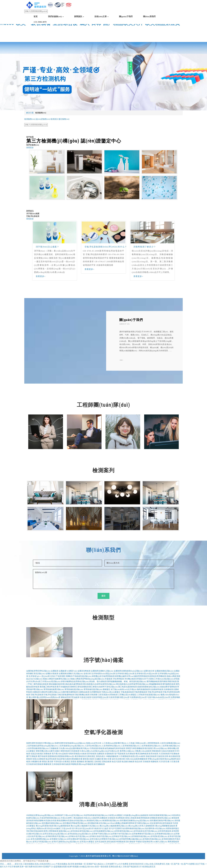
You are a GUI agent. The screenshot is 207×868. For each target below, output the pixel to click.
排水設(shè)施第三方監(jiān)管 (59, 828)
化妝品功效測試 (37, 754)
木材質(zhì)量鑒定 (115, 815)
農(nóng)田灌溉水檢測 (45, 826)
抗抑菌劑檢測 (95, 692)
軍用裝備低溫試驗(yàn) (74, 689)
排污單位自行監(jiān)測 (81, 828)
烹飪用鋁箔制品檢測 (35, 831)
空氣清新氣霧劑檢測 (66, 695)
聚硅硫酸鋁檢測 (55, 684)
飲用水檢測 (153, 754)
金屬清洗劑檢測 (84, 671)
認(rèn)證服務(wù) (43, 119)
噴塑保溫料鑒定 (173, 828)
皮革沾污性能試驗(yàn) (42, 842)
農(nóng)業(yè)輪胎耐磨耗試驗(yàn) (114, 826)
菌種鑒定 (107, 689)
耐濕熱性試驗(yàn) (95, 821)
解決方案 (30, 113)
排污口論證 (104, 828)
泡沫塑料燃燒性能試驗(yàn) (133, 828)
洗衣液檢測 (130, 754)
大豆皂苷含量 (164, 762)
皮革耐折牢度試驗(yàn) (121, 836)
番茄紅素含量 (48, 762)
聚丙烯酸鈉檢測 (153, 681)
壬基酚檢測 (54, 748)
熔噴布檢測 (65, 751)
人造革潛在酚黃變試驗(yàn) (37, 748)
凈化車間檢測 (118, 679)
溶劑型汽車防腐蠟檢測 (135, 748)
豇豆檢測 (30, 764)
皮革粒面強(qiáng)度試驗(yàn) (79, 834)
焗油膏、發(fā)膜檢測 (98, 681)
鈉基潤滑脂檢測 (143, 818)
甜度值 (73, 762)
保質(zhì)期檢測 (39, 759)
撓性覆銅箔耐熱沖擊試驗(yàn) (162, 821)
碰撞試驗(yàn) (64, 831)
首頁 (36, 16)
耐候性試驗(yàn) (164, 818)
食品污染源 (116, 762)
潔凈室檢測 (91, 754)
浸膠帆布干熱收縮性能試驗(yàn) (78, 676)
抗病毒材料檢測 (157, 689)
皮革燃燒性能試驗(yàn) (141, 836)
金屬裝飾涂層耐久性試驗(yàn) (71, 674)
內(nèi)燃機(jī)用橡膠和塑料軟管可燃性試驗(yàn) (130, 823)
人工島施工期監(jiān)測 (136, 743)
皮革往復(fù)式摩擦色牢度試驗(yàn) (104, 839)
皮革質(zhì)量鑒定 (87, 842)
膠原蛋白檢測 (88, 759)
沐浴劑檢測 (120, 818)
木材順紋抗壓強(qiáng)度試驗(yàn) (40, 815)
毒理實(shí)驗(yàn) (127, 751)
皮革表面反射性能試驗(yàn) (82, 831)
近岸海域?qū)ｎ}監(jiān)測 (39, 676)
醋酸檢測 (144, 759)
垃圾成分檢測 (85, 697)
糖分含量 (108, 759)
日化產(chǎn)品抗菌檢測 (34, 122)
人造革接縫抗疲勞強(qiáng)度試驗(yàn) (42, 746)
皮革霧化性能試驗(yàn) (152, 839)
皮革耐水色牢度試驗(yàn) (79, 836)
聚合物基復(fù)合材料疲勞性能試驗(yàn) (132, 684)
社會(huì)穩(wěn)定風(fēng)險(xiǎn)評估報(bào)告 (100, 751)
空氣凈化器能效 (50, 695)
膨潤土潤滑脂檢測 (51, 831)
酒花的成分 (100, 756)
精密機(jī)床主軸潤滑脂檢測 (103, 676)
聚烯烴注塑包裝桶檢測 (79, 687)
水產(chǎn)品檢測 (132, 759)
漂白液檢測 (130, 842)
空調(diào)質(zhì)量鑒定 (111, 692)
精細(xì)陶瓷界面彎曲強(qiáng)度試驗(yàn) (87, 679)
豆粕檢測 (146, 762)
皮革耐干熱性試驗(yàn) (101, 834)
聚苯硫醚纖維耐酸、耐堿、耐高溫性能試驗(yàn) (127, 681)
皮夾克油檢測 (100, 842)
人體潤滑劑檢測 (153, 743)
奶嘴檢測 (154, 818)
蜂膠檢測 (75, 764)
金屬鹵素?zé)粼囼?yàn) (68, 671)
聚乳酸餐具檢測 (169, 684)
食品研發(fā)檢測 (64, 759)
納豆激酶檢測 (99, 764)
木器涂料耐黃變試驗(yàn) (50, 818)
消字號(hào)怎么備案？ (47, 247)
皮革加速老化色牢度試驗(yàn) (145, 831)
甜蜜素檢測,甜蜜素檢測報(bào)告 (61, 756)
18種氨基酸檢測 (112, 756)
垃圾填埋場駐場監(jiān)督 (119, 697)
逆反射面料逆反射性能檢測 (161, 823)
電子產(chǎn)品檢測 (60, 754)
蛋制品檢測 (107, 762)
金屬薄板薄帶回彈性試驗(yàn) (38, 671)
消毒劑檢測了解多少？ (145, 247)
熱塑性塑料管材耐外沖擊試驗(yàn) (40, 743)
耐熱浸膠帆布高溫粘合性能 (45, 821)
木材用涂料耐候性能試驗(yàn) (96, 815)
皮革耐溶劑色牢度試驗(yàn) (57, 836)
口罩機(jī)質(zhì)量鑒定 (127, 695)
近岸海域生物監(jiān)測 (125, 674)
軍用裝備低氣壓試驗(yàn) (54, 689)
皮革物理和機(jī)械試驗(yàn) (131, 839)
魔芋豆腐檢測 (32, 756)
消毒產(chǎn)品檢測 (143, 751)
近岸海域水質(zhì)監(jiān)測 (146, 674)
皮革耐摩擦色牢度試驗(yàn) (143, 834)
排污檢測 (95, 828)
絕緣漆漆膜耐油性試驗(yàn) (149, 687)
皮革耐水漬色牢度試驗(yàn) (100, 836)
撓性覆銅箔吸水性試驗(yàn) (99, 823)
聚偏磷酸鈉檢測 (156, 684)
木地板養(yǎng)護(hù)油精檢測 (136, 815)
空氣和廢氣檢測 (141, 692)
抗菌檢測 (36, 692)
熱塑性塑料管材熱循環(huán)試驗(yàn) (70, 743)
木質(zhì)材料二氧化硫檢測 (72, 818)
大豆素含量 (175, 762)
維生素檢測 (173, 756)
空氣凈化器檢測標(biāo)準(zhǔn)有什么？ (106, 247)
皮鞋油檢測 (111, 842)
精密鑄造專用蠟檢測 (158, 676)
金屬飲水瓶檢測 (52, 674)
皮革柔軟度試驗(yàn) (159, 836)
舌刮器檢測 (75, 751)
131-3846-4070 (40, 22)
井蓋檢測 (109, 679)
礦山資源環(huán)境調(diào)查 (48, 697)
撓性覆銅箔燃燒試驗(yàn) (52, 823)
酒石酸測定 (89, 762)
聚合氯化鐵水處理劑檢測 (72, 684)
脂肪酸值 (80, 762)
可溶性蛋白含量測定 (62, 762)
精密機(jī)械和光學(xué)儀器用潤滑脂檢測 (132, 676)
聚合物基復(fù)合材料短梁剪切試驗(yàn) (99, 684)
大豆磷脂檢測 (124, 756)
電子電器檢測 (120, 754)
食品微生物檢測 (128, 762)
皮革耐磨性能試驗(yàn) (164, 834)
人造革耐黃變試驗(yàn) (130, 746)
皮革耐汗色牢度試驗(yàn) (121, 834)
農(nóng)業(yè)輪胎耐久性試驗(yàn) (85, 826)
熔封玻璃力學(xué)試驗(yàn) (156, 748)
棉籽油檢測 (66, 764)
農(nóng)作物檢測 (86, 764)
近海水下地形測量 (58, 676)
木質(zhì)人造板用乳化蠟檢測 (95, 818)
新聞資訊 (79, 16)
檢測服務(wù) (30, 119)
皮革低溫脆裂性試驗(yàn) (103, 831)
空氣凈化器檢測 (37, 695)
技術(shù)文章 (102, 16)
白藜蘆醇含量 (36, 762)
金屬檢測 (55, 671)
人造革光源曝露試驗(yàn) (170, 743)
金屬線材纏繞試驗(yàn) (164, 671)
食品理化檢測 (51, 759)
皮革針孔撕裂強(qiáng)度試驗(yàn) (65, 842)
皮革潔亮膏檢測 (164, 831)
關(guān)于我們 (126, 16)
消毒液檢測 (156, 751)
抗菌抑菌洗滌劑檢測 (69, 692)
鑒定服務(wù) (64, 119)
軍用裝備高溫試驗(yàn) (93, 689)
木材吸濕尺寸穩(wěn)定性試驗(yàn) (69, 815)
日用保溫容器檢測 (97, 748)
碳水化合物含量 (118, 759)
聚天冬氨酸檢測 (63, 687)
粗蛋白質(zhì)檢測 (138, 756)
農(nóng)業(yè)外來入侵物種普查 (142, 826)
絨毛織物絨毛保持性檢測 (115, 748)
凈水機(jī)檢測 (130, 679)
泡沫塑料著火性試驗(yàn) (155, 828)
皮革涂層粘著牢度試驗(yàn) (78, 839)
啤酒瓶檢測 (121, 842)
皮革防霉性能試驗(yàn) (124, 831)
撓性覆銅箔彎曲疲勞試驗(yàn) (75, 823)
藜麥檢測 (48, 764)
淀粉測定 (98, 762)
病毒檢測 (48, 754)
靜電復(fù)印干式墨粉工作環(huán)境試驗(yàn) (155, 679)
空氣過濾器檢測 (127, 692)
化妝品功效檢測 (168, 751)
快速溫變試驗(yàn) (152, 695)
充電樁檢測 (109, 754)
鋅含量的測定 (90, 756)
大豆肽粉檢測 (164, 754)
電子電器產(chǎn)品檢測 (74, 122)
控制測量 (94, 695)
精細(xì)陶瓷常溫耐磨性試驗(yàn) (56, 679)
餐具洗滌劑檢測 (142, 754)
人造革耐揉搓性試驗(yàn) (150, 746)
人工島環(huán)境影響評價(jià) (114, 743)
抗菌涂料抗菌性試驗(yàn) (50, 692)
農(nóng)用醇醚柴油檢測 (165, 826)
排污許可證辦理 (115, 828)
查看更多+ (41, 276)
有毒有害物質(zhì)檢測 (77, 754)
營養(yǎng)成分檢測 (156, 759)
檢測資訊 (54, 119)
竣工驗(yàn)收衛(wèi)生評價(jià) (124, 689)
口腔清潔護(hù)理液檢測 (108, 695)
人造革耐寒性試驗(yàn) (111, 746)
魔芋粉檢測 (43, 756)
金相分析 (87, 674)
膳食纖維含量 (77, 759)
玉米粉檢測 (56, 764)
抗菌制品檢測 (84, 692)
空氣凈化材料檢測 (155, 692)
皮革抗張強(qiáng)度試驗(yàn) (55, 834)
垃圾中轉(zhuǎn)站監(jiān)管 (159, 697)
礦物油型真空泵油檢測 (70, 697)
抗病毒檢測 (168, 689)
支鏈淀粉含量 (163, 756)
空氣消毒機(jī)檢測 (82, 695)
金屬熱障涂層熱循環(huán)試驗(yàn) (128, 671)
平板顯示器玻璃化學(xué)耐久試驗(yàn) (151, 842)
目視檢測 (111, 818)
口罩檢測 (141, 695)
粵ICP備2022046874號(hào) (125, 856)
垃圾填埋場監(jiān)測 (100, 697)
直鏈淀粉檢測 (151, 756)
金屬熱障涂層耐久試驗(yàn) (102, 671)
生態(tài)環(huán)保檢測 (54, 122)
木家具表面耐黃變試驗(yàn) (160, 815)
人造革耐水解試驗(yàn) (170, 746)
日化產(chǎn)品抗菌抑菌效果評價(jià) (74, 748)
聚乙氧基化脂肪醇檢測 (128, 687)
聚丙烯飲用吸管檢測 (168, 681)
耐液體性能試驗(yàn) (111, 821)
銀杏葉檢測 (39, 764)
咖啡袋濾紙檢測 (143, 689)
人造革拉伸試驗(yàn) (93, 746)
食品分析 (139, 762)
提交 (103, 596)
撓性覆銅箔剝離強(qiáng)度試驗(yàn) (135, 821)
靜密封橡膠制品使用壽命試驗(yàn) (75, 681)
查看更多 (30, 148)
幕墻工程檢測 (131, 818)
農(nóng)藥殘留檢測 (62, 826)
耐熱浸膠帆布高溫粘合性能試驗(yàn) (72, 821)
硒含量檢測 (79, 756)
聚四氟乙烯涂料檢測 (48, 687)
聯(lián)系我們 (149, 16)
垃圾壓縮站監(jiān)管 (138, 697)
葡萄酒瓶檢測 (173, 842)
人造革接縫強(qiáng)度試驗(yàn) (71, 746)
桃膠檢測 (154, 762)
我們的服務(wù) (56, 16)
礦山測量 (32, 697)
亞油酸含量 (99, 759)
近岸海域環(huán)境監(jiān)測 (103, 674)
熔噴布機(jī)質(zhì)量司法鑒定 (48, 751)
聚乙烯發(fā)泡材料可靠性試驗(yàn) (103, 687)
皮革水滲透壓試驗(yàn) (40, 839)
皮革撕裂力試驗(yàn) (58, 839)
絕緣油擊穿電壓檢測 (168, 687)
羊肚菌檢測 (175, 754)
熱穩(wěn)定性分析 (94, 743)
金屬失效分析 (149, 671)
